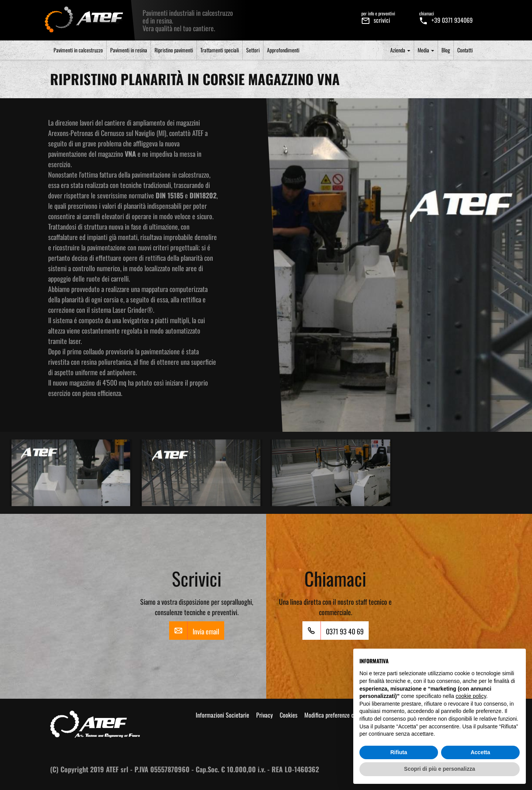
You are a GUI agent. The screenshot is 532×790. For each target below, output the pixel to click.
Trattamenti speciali (220, 50)
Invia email (194, 631)
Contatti (465, 50)
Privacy (264, 715)
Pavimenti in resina (129, 50)
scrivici (378, 17)
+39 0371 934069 (446, 17)
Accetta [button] (481, 752)
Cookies (289, 715)
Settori (253, 50)
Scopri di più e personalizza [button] (440, 769)
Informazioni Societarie (222, 715)
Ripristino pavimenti (174, 50)
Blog (446, 50)
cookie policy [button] (471, 696)
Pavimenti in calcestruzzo (78, 50)
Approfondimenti (283, 50)
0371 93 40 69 (333, 631)
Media (426, 50)
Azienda (400, 50)
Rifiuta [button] (399, 752)
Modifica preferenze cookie (335, 715)
